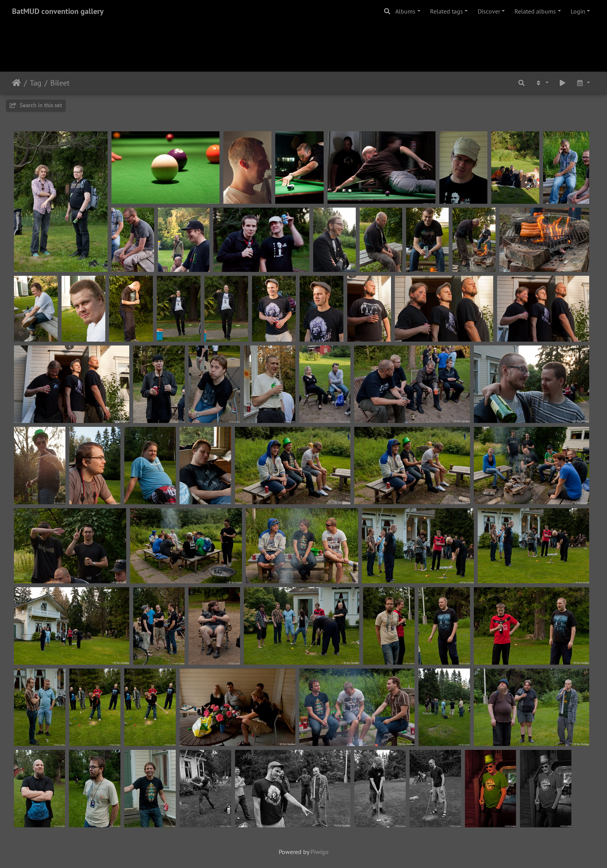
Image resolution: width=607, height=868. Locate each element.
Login (578, 11)
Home (16, 83)
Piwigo (320, 852)
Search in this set (36, 105)
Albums (405, 11)
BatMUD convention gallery (58, 11)
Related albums (535, 11)
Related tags (447, 11)
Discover (489, 11)
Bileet (60, 83)
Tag (36, 83)
